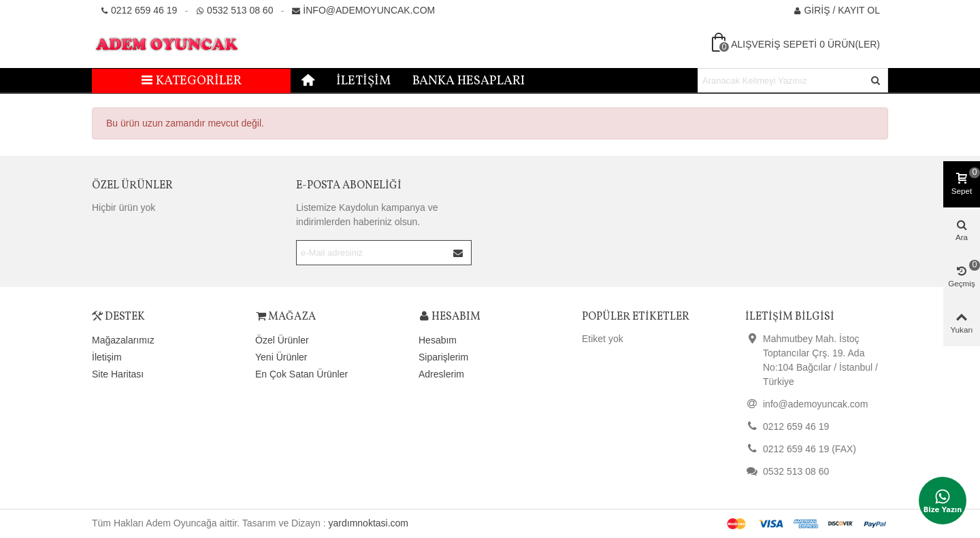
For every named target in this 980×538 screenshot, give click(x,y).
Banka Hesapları (469, 81)
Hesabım (438, 340)
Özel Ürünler (132, 186)
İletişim (363, 81)
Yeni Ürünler (281, 357)
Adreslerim (441, 374)
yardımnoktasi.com (369, 523)
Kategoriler (192, 81)
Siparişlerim (443, 357)
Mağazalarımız (123, 340)
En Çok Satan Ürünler (301, 374)
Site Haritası (118, 374)
